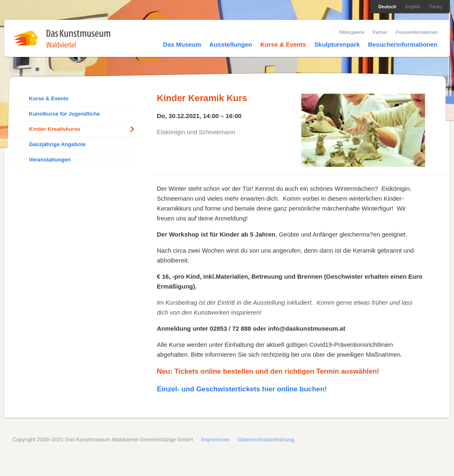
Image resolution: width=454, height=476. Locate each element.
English (413, 7)
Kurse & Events (283, 44)
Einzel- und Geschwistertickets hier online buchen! (242, 389)
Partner (380, 32)
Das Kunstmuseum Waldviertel (61, 39)
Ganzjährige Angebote (57, 144)
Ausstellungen (231, 44)
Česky (436, 7)
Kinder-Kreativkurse (54, 129)
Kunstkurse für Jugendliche (64, 114)
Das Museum (182, 44)
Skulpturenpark (337, 44)
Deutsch (387, 7)
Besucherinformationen (403, 44)
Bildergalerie (352, 32)
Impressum (215, 439)
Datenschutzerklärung (266, 439)
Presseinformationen (417, 32)
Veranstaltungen (50, 160)
